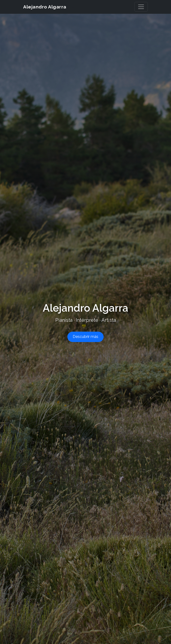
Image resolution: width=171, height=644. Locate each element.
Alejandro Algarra (52, 7)
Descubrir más (85, 337)
